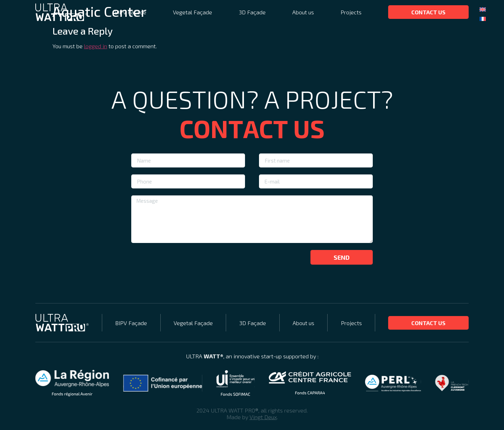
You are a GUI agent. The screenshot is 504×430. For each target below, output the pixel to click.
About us (303, 12)
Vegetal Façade (192, 12)
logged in (96, 46)
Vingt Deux (263, 417)
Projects (351, 12)
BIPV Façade (130, 12)
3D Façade (252, 12)
